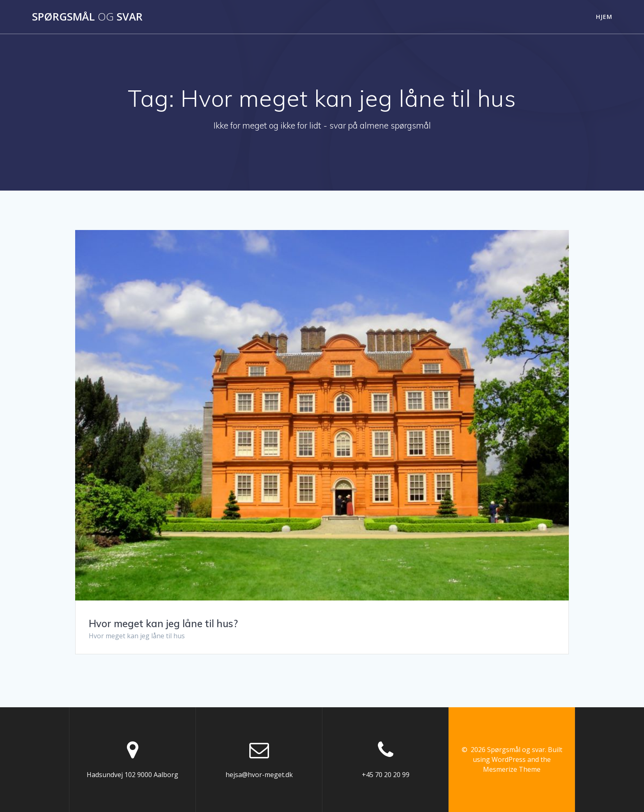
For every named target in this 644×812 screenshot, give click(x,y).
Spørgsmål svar (87, 17)
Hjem (604, 17)
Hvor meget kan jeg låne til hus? (163, 623)
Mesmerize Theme (512, 769)
